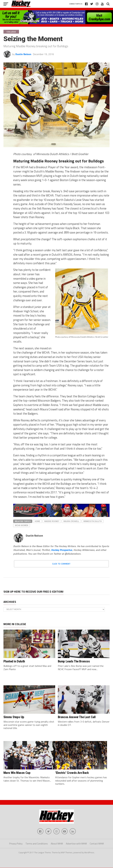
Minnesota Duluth (93, 521)
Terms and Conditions (37, 844)
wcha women (22, 525)
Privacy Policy (16, 844)
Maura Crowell (71, 521)
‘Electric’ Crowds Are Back (72, 773)
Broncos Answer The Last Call (77, 717)
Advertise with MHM (76, 844)
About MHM (57, 844)
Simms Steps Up (14, 717)
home (37, 521)
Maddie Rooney (52, 521)
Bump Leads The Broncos (74, 661)
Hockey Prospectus (62, 550)
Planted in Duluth (14, 661)
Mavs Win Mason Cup (17, 773)
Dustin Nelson (23, 54)
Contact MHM (97, 844)
